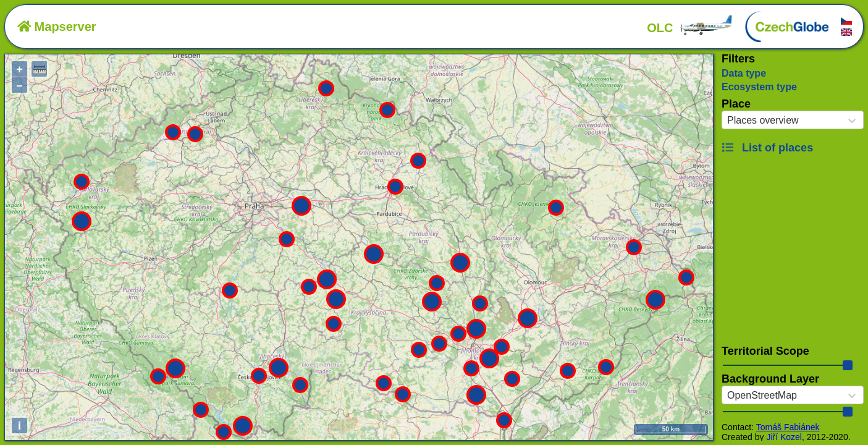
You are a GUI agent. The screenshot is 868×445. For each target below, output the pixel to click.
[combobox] (727, 121)
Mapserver (57, 27)
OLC (690, 28)
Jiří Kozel (784, 437)
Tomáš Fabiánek (788, 427)
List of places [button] (767, 148)
